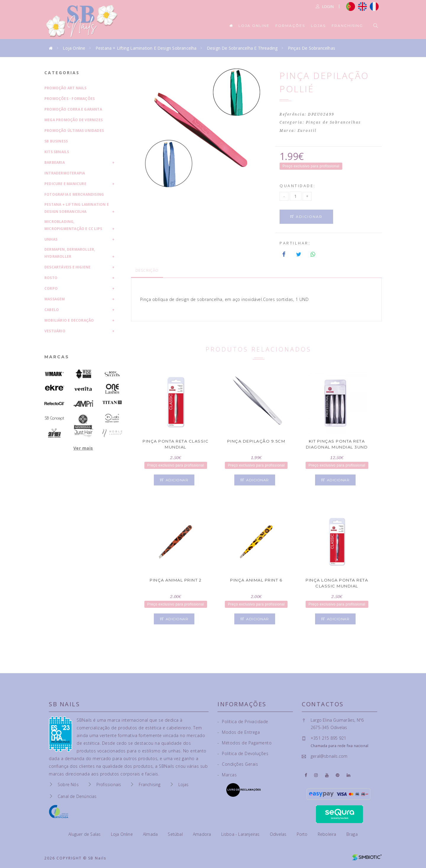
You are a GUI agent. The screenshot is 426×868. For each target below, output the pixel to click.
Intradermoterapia (65, 173)
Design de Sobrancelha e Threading (242, 48)
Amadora (203, 834)
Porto (303, 834)
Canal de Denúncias (77, 796)
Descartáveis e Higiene (67, 267)
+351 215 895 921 (328, 738)
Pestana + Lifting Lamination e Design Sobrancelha (146, 48)
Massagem (55, 299)
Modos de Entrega (239, 732)
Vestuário (55, 331)
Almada (151, 834)
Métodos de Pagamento (245, 743)
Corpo (51, 288)
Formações (290, 26)
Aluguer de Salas (85, 834)
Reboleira (328, 834)
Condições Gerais (238, 764)
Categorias (62, 73)
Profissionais (109, 784)
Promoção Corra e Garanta (73, 109)
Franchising (347, 26)
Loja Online (254, 26)
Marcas (57, 357)
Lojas (318, 26)
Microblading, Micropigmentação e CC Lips (73, 225)
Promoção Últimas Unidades (74, 131)
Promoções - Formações (70, 99)
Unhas (51, 239)
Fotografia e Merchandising (74, 194)
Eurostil (307, 131)
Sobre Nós (68, 784)
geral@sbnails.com (329, 756)
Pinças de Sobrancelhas (312, 48)
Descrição (147, 270)
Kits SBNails (57, 152)
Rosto (51, 278)
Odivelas (279, 834)
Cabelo (52, 310)
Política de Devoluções (243, 753)
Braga (352, 834)
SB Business (56, 141)
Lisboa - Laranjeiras (241, 834)
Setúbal (176, 834)
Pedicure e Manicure (65, 184)
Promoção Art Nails (66, 88)
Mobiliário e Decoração (69, 320)
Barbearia (55, 162)
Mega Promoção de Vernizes (74, 120)
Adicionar (306, 217)
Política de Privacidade (243, 722)
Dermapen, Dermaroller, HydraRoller (70, 253)
